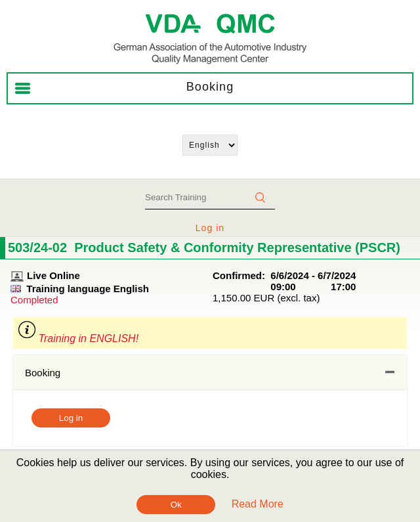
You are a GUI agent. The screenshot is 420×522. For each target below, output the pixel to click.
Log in (210, 228)
